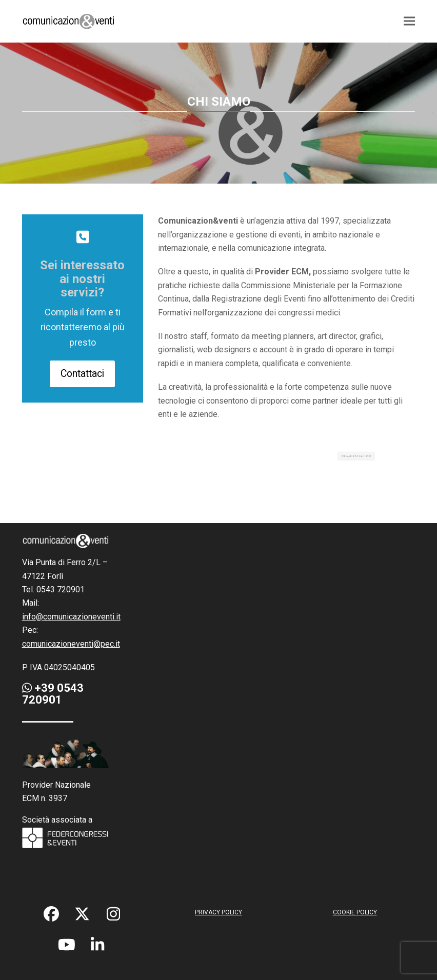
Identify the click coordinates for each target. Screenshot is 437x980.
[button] (409, 21)
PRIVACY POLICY (218, 912)
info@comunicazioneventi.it (71, 617)
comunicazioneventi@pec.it (71, 644)
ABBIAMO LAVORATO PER (354, 456)
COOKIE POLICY (355, 912)
